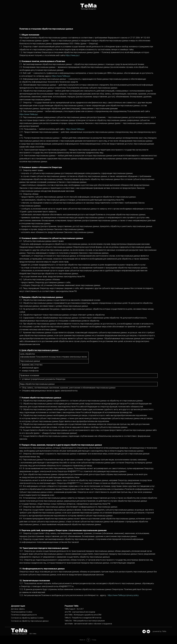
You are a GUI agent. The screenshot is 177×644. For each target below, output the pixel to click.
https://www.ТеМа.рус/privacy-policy (123, 595)
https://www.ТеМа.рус (61, 76)
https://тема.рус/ (73, 55)
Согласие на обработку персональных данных (30, 621)
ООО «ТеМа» (33, 634)
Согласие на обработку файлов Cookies (27, 618)
